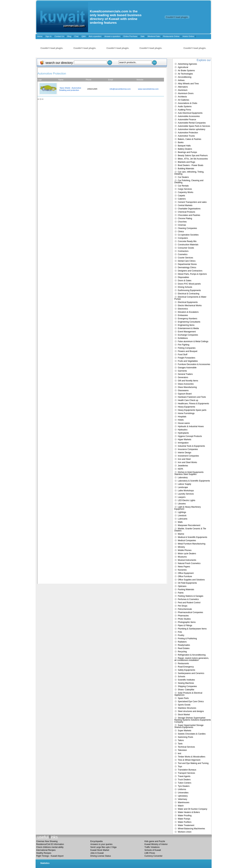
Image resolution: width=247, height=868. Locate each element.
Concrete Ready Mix (187, 241)
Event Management (187, 332)
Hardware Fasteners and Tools (192, 397)
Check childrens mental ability (50, 847)
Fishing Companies (187, 348)
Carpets (182, 196)
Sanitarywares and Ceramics (191, 673)
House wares (184, 423)
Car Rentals (183, 186)
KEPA (181, 469)
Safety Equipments (187, 670)
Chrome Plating (185, 218)
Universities (183, 793)
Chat (76, 36)
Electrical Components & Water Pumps (190, 298)
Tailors (181, 740)
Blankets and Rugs (187, 162)
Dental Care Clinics (187, 261)
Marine (181, 534)
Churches (182, 222)
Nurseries (182, 570)
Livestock (182, 516)
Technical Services (186, 747)
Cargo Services (185, 189)
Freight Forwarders (187, 358)
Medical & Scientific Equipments (193, 537)
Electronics (183, 309)
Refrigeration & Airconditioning (192, 655)
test (180, 753)
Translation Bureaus (187, 770)
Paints (181, 593)
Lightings (182, 512)
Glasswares (183, 390)
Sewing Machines (186, 683)
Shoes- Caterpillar (186, 690)
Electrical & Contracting (189, 294)
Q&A (84, 36)
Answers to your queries (101, 844)
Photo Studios (184, 619)
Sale (142, 36)
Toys (180, 767)
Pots (180, 632)
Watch (181, 806)
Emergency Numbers (188, 319)
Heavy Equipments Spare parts (192, 410)
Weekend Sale (154, 36)
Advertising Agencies (187, 64)
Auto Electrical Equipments (190, 113)
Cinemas (182, 225)
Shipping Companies (187, 686)
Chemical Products (187, 212)
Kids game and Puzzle (155, 841)
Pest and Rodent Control (189, 603)
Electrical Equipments (188, 302)
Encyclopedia (97, 841)
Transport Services (186, 773)
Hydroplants (183, 433)
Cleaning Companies (187, 228)
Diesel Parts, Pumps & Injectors (192, 274)
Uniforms (182, 789)
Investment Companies (188, 456)
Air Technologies (185, 74)
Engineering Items (186, 325)
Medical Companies (187, 540)
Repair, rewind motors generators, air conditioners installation (192, 659)
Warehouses (184, 802)
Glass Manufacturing (187, 387)
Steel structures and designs (191, 711)
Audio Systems (185, 106)
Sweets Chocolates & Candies (192, 734)
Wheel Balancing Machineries (191, 829)
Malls (180, 522)
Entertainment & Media (188, 328)
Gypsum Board (185, 394)
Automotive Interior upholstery (192, 129)
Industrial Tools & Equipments (191, 446)
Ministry (181, 547)
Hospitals (182, 417)
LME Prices (150, 853)
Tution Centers (185, 783)
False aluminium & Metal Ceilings (193, 341)
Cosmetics (183, 254)
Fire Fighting (184, 345)
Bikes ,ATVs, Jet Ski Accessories (193, 159)
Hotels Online (188, 36)
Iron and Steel (184, 459)
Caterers (182, 199)
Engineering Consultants (189, 322)
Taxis (180, 744)
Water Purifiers (185, 822)
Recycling (182, 652)
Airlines (181, 80)
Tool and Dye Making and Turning (193, 763)
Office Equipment (186, 573)
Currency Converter (154, 856)
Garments (182, 371)
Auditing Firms (185, 110)
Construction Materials (188, 245)
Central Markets (185, 205)
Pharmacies (183, 616)
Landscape (183, 487)
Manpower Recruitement (189, 525)
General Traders (185, 374)
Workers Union (185, 832)
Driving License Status (101, 856)
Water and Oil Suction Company (193, 809)
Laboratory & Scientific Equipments (194, 481)
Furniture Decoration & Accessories (194, 364)
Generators (183, 377)
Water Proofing (185, 816)
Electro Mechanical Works (190, 306)
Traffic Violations (152, 847)
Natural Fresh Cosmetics (189, 563)
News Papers (184, 567)
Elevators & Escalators (188, 312)
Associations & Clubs (188, 103)
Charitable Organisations (189, 209)
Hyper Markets (185, 440)
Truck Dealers (184, 780)
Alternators (183, 87)
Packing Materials (186, 590)
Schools (182, 677)
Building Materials (186, 169)
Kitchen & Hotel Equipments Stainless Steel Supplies (189, 473)
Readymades (184, 645)
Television (182, 750)
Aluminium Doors (186, 93)
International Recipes (46, 850)
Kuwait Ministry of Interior (156, 844)
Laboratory (183, 478)
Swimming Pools (186, 737)
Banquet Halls (184, 146)
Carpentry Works (186, 192)
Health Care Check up (188, 400)
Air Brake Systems (186, 71)
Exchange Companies (188, 335)
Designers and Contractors (190, 271)
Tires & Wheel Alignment (189, 760)
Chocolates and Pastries (189, 215)
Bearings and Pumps (187, 152)
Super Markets (185, 731)
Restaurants (183, 663)
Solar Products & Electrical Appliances (188, 694)
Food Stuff (183, 355)
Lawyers (182, 497)
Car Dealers (183, 177)
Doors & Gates (185, 281)
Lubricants (183, 519)
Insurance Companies (188, 449)
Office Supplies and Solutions (191, 580)
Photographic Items (187, 622)
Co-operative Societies (188, 235)
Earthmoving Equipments (189, 290)
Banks (181, 142)
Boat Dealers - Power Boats (191, 165)
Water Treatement (186, 825)
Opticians (182, 586)
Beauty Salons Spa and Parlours (193, 156)
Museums (182, 557)
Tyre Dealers (184, 786)
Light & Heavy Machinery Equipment (188, 508)
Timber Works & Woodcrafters (192, 757)
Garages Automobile (187, 368)
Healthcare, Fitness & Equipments (193, 404)
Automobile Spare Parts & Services (194, 126)
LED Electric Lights (187, 500)
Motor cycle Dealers (187, 554)
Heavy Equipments (187, 407)
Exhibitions (183, 338)
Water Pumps (184, 819)
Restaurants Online (171, 36)
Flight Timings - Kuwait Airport (50, 856)
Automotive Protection (188, 133)
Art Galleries (184, 100)
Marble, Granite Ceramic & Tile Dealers (190, 530)
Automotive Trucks (186, 136)
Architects (182, 97)
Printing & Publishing (187, 639)
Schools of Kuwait (153, 850)
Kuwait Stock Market (100, 850)
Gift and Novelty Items (188, 381)
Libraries (182, 504)
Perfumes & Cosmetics (188, 599)
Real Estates (184, 648)
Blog (69, 36)
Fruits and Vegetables (188, 361)
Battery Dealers (185, 149)
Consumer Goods (186, 248)
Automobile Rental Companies (192, 123)
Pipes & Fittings (185, 625)
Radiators (182, 642)
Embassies (183, 315)
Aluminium (183, 90)
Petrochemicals (185, 609)
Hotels (181, 420)
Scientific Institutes (186, 680)
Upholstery (183, 796)
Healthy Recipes (44, 853)
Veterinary (183, 799)
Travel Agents (184, 776)
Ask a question (95, 36)
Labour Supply (185, 484)
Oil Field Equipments (187, 583)
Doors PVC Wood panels (189, 284)
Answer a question (112, 36)
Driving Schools (185, 287)
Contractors (183, 251)
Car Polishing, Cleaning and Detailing (189, 181)
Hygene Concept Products (190, 436)
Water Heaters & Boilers (189, 812)
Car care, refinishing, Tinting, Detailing (189, 173)
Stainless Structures (187, 708)
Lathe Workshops (186, 491)
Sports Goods (184, 705)
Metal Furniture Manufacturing (192, 544)
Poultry (181, 635)
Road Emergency (186, 667)
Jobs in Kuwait (97, 853)
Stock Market (184, 715)
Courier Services (186, 258)
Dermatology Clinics (187, 267)
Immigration (183, 443)
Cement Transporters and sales (192, 202)
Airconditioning (185, 77)
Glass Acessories (186, 384)
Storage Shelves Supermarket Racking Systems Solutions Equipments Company (193, 720)
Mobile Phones (185, 550)
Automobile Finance (187, 120)
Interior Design (185, 453)
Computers (183, 238)
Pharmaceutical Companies (191, 612)
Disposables (183, 277)
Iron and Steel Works (188, 462)
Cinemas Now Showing (47, 841)
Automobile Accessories (189, 116)
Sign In (48, 36)
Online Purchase (130, 36)
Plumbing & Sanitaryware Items (192, 629)
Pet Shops (183, 606)
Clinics (181, 232)
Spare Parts (183, 698)
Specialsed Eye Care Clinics (191, 701)
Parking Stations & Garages (191, 596)
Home (40, 36)
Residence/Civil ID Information (50, 844)
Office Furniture (185, 576)
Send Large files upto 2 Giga (103, 847)
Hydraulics (183, 430)
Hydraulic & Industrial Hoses (191, 426)
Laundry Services (186, 494)
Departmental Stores (187, 264)
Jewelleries (183, 466)
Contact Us (59, 36)
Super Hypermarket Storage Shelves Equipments (189, 726)
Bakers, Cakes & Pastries (190, 139)
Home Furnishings (186, 413)
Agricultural (183, 67)
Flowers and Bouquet (188, 351)
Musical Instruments (187, 560)
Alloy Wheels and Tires (188, 84)
